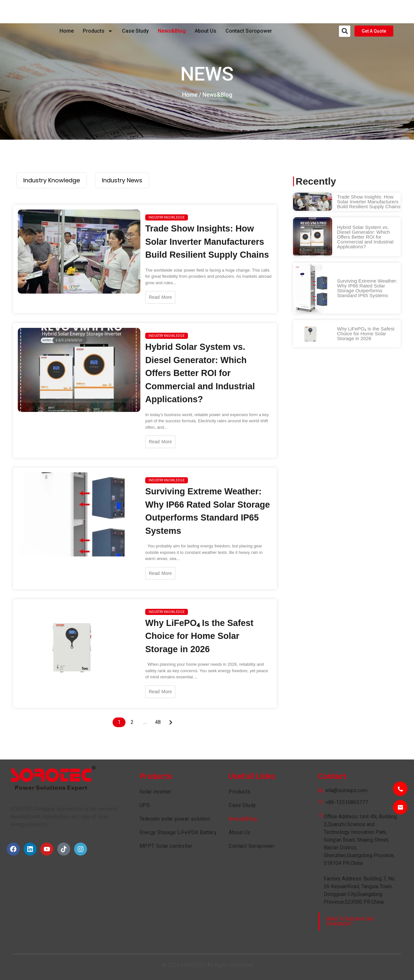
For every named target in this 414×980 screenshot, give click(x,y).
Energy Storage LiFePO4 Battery (178, 832)
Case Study (135, 11)
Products (98, 12)
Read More (160, 297)
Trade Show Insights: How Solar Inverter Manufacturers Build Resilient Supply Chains (207, 242)
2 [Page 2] (132, 722)
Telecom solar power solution (175, 819)
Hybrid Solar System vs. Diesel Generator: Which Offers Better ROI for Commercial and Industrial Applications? (200, 373)
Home (67, 11)
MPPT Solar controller (166, 846)
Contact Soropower (249, 11)
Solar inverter (155, 792)
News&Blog (172, 11)
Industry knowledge (167, 217)
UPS (145, 805)
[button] (345, 12)
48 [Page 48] (158, 722)
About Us (206, 11)
